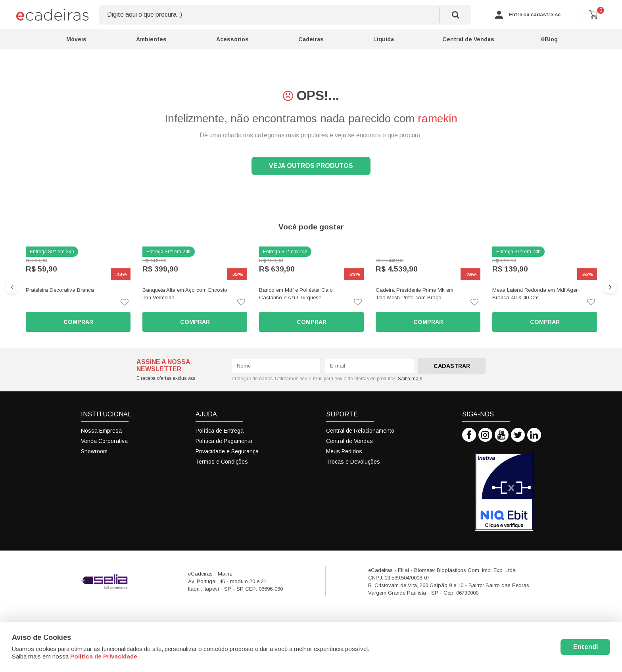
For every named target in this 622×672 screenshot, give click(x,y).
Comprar (78, 322)
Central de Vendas (468, 39)
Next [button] (610, 287)
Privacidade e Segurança (227, 451)
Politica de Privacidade (104, 656)
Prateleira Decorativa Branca (60, 290)
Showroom (94, 451)
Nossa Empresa (101, 431)
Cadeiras (311, 39)
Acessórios (232, 39)
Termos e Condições (222, 462)
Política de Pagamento (224, 441)
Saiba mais (410, 379)
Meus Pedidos (344, 451)
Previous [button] (12, 287)
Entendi (586, 647)
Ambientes (151, 39)
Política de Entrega (220, 431)
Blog (549, 39)
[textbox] (285, 15)
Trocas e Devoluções (353, 462)
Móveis (76, 39)
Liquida (384, 39)
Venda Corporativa (104, 441)
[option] (78, 289)
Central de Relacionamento (360, 431)
